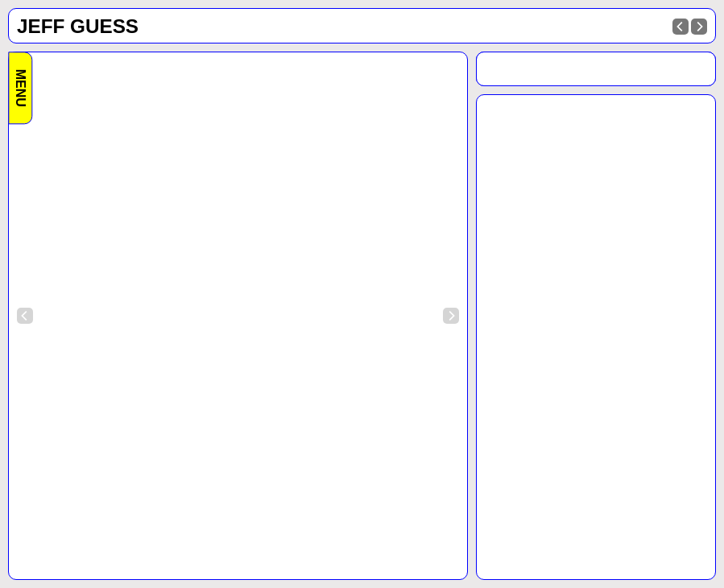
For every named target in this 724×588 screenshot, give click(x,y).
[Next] (699, 27)
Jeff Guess (78, 26)
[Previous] (681, 27)
